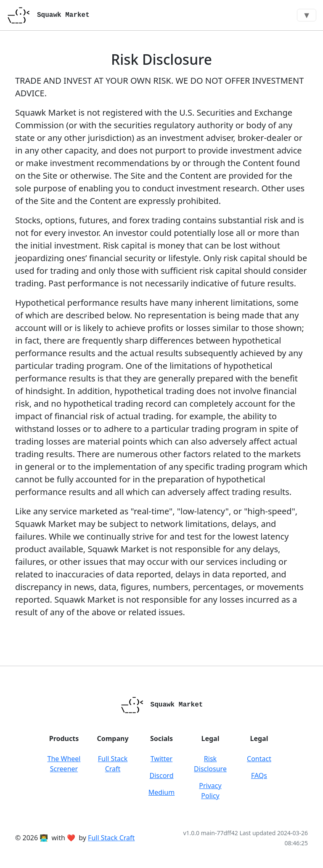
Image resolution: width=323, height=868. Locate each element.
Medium (161, 792)
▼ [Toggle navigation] (307, 15)
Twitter (161, 759)
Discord (162, 775)
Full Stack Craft (111, 838)
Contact (259, 759)
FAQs (259, 775)
